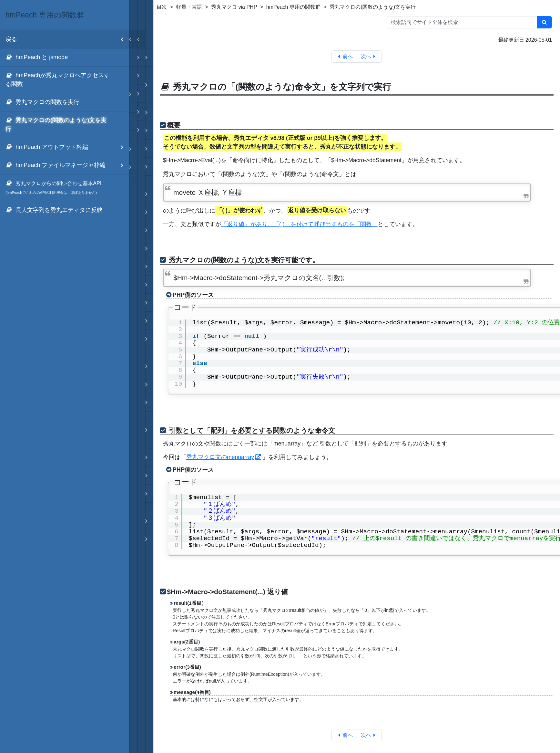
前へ (344, 56)
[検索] (544, 22)
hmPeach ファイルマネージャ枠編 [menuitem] (67, 165)
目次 (162, 7)
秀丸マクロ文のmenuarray (220, 457)
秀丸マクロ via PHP (234, 7)
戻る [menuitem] (67, 39)
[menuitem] (65, 58)
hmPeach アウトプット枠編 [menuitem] (67, 147)
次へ (369, 56)
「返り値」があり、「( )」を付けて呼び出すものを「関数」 (299, 224)
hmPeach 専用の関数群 (293, 7)
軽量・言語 (189, 7)
